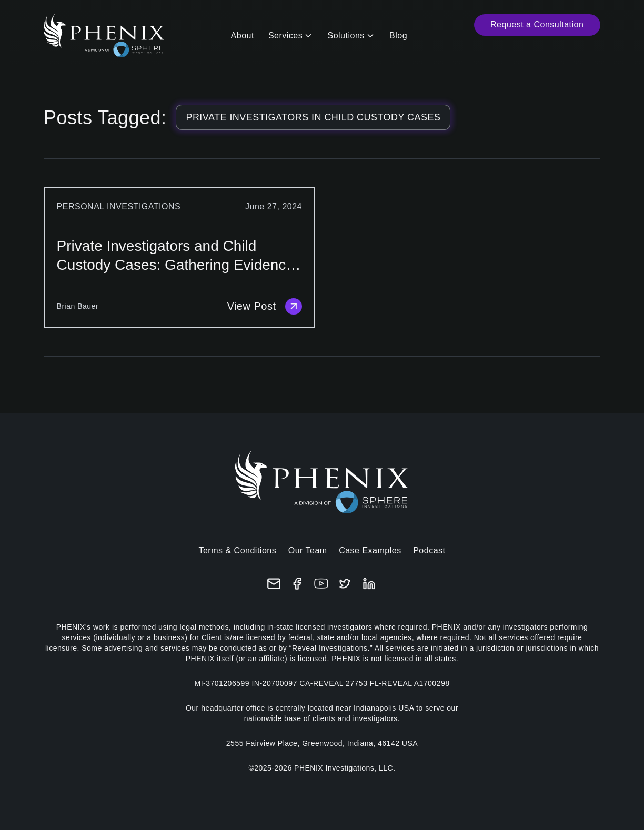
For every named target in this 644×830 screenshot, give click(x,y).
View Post (264, 307)
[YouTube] (321, 584)
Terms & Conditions (237, 550)
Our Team (308, 550)
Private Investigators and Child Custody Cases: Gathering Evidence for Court (175, 256)
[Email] (274, 584)
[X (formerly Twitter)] (345, 584)
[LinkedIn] (369, 584)
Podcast (429, 550)
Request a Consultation (537, 24)
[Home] (104, 36)
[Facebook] (298, 584)
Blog (398, 36)
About (243, 36)
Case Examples (370, 550)
